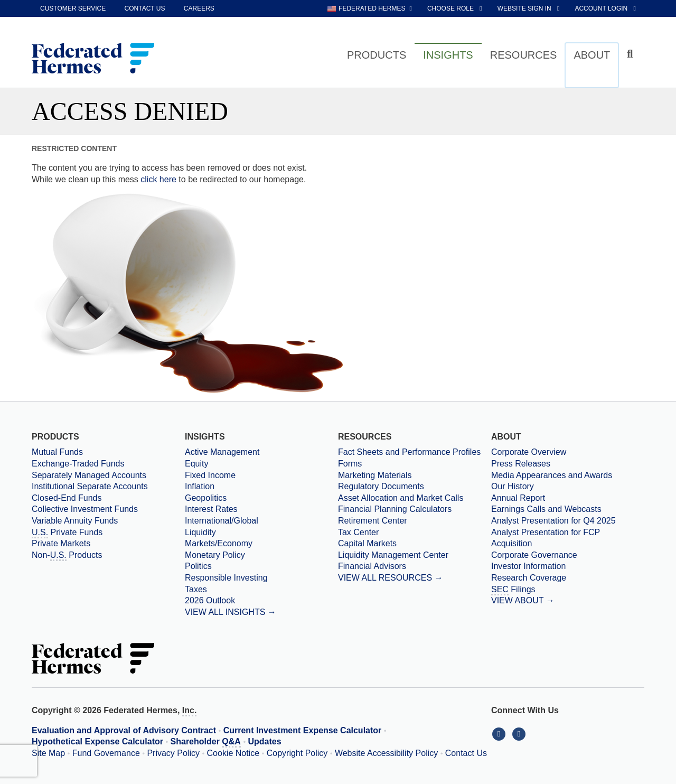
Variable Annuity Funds (75, 521)
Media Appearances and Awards (552, 475)
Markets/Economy (219, 543)
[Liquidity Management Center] (415, 555)
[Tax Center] (415, 533)
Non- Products (67, 556)
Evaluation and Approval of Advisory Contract (124, 730)
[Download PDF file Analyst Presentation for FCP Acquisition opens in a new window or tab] (568, 538)
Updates (265, 741)
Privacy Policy (173, 753)
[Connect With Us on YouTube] (520, 734)
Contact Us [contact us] (145, 8)
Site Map (48, 753)
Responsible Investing (226, 578)
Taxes (196, 589)
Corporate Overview (529, 452)
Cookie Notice (233, 753)
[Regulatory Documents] (415, 487)
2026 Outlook (210, 600)
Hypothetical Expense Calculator (97, 741)
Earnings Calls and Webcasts (546, 509)
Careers (199, 8)
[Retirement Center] (415, 521)
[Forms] (415, 464)
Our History (513, 486)
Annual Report (518, 498)
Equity (196, 464)
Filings (513, 590)
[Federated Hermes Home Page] (93, 59)
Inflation (200, 486)
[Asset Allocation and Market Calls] (415, 498)
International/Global (222, 521)
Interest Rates (211, 509)
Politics (198, 566)
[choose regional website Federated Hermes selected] (370, 8)
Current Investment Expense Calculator (303, 730)
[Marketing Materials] (415, 475)
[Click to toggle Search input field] (631, 54)
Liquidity (200, 532)
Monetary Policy (215, 555)
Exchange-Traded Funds (78, 464)
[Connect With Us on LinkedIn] (501, 734)
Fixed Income (210, 475)
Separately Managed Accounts (89, 475)
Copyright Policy (297, 753)
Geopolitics (206, 498)
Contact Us (466, 753)
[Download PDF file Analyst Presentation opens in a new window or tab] (568, 521)
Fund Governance (106, 753)
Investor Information (528, 566)
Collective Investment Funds (85, 509)
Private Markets (61, 543)
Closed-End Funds (67, 498)
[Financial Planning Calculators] (415, 509)
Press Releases (521, 464)
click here (158, 179)
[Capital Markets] (415, 544)
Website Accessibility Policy (386, 753)
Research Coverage (529, 578)
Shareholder (206, 742)
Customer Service (73, 8)
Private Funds (67, 533)
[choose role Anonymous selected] (456, 8)
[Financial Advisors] (415, 566)
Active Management (222, 452)
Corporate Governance (534, 555)
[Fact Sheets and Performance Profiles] (415, 452)
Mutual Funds (57, 452)
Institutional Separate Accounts (90, 486)
